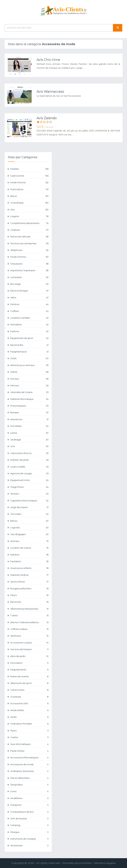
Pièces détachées (29, 778)
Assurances (29, 419)
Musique (29, 832)
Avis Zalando (47, 118)
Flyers (29, 731)
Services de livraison (29, 649)
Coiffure (29, 311)
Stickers (29, 494)
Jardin (29, 717)
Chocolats (29, 514)
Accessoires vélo (29, 703)
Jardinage (29, 440)
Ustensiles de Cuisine (29, 392)
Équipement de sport (29, 338)
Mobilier (29, 169)
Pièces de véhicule (29, 237)
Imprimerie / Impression (29, 270)
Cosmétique (29, 203)
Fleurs (29, 595)
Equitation (29, 561)
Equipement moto (29, 480)
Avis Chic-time (48, 60)
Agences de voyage (29, 473)
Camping (29, 825)
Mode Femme (29, 183)
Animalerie (29, 325)
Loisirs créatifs (29, 467)
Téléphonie (29, 250)
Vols (29, 446)
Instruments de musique (29, 839)
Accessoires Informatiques (29, 758)
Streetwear (29, 846)
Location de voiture (29, 548)
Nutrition (29, 555)
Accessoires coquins (29, 643)
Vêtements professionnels (29, 609)
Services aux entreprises (29, 243)
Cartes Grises (29, 690)
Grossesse (29, 697)
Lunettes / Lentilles (29, 318)
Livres (29, 791)
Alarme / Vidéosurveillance (29, 622)
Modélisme (29, 798)
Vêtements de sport (29, 683)
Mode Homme (29, 257)
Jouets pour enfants (29, 568)
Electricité (29, 602)
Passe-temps (29, 751)
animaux (29, 541)
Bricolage (29, 284)
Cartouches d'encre (29, 453)
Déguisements (29, 670)
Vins (29, 210)
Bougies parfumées (29, 589)
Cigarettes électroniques (29, 501)
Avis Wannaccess (50, 92)
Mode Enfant (29, 710)
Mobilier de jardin (29, 460)
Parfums (29, 331)
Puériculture (29, 189)
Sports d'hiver (29, 582)
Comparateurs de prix (29, 812)
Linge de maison (29, 507)
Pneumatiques (29, 406)
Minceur (29, 386)
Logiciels (29, 528)
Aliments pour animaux (29, 365)
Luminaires (29, 277)
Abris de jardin (29, 656)
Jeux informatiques (29, 744)
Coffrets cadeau (29, 629)
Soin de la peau (29, 819)
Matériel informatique (29, 399)
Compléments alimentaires (29, 223)
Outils (29, 358)
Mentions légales (105, 863)
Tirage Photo (29, 487)
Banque (29, 413)
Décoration (29, 663)
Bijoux (29, 196)
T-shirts (29, 616)
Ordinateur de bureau (29, 771)
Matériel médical (29, 575)
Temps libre (29, 785)
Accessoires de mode (29, 764)
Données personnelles (77, 863)
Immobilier (29, 426)
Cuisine (29, 737)
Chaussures (29, 264)
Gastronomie (29, 176)
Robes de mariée (29, 677)
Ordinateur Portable (29, 724)
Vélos (29, 298)
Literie (29, 433)
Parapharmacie (29, 352)
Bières (29, 521)
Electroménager (29, 291)
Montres (29, 304)
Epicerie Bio (29, 345)
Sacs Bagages (29, 534)
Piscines (29, 379)
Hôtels (29, 372)
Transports (29, 805)
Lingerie (29, 216)
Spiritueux (29, 636)
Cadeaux (29, 230)
